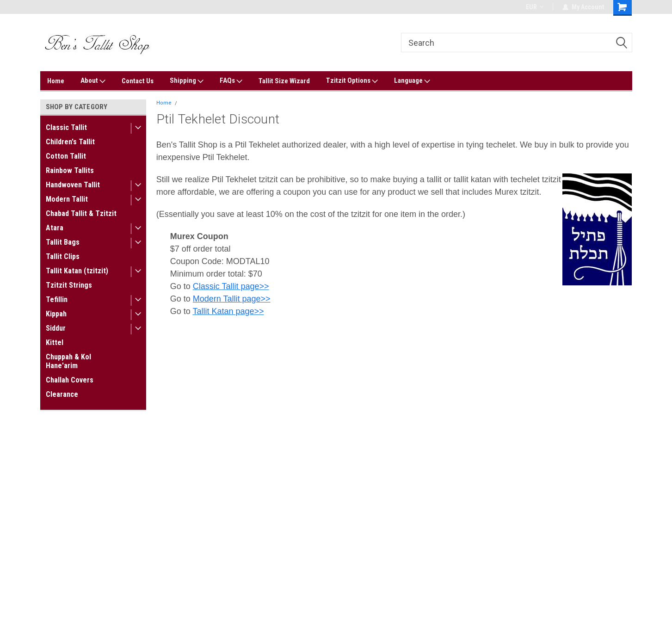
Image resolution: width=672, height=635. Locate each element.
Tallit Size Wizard (284, 81)
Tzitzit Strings (69, 285)
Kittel (55, 342)
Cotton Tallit (66, 156)
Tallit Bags (63, 242)
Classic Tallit (66, 127)
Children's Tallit (70, 142)
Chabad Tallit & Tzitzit (81, 213)
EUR (535, 7)
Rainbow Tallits (70, 170)
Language (412, 81)
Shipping (187, 81)
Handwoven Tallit (73, 185)
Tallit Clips (63, 256)
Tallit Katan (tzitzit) (77, 271)
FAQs (231, 81)
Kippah (56, 314)
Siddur (56, 328)
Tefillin (57, 299)
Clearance (62, 394)
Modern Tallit (67, 199)
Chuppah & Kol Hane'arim (68, 361)
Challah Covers (70, 380)
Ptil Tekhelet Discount (209, 103)
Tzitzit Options (352, 81)
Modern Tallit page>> (232, 299)
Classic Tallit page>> (231, 286)
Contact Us (138, 81)
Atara (55, 228)
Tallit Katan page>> (228, 311)
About (93, 81)
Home (56, 81)
